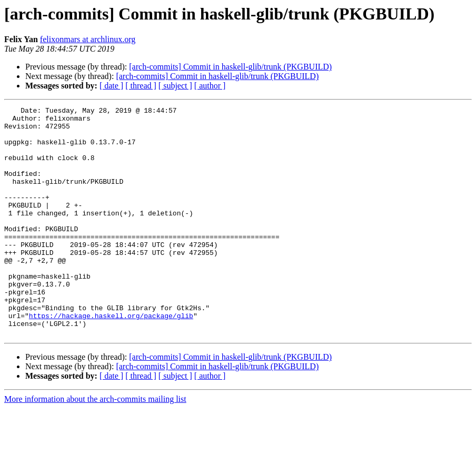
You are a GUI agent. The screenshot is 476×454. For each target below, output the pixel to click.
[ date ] (111, 86)
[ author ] (210, 86)
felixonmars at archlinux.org (88, 39)
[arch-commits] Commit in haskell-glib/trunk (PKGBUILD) (230, 67)
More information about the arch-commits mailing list (95, 445)
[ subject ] (175, 86)
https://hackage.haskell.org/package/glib (111, 358)
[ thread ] (141, 86)
